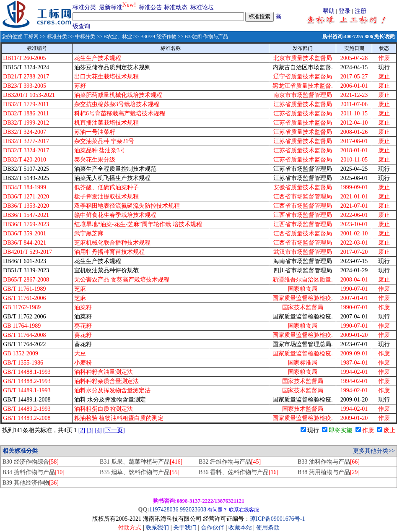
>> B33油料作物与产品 (202, 37)
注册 (361, 11)
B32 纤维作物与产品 (230, 462)
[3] (90, 430)
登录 (345, 11)
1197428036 (164, 510)
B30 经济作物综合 (31, 462)
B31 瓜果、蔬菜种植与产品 (141, 462)
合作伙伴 (213, 528)
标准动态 (176, 7)
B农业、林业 (118, 37)
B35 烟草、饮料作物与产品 (140, 472)
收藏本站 (240, 528)
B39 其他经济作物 (31, 483)
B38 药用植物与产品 (329, 472)
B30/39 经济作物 (158, 37)
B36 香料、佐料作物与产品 (239, 472)
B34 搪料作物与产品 (34, 472)
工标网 (31, 37)
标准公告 (150, 7)
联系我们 (157, 528)
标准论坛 (202, 7)
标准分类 (84, 7)
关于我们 (186, 528)
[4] (98, 430)
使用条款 (268, 528)
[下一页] (114, 430)
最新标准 (111, 7)
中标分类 (85, 37)
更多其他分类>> (374, 451)
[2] (82, 430)
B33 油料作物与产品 (329, 462)
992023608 (193, 510)
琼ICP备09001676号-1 (277, 519)
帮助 (329, 11)
